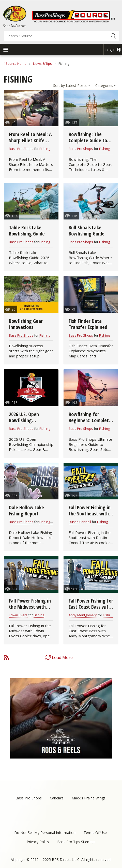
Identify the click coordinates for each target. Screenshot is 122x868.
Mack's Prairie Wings (89, 798)
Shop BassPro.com (15, 26)
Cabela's (57, 798)
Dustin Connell (80, 522)
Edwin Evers (18, 615)
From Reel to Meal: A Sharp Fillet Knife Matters (30, 140)
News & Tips (42, 64)
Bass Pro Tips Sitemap (76, 842)
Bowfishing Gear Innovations (26, 324)
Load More (62, 657)
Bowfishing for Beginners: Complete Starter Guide (90, 420)
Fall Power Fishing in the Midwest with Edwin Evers (30, 607)
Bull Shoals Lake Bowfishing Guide (87, 231)
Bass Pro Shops (21, 149)
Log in (110, 50)
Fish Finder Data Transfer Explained (88, 324)
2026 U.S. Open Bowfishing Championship (24, 420)
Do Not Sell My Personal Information (45, 833)
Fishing (45, 149)
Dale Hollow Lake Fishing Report (26, 510)
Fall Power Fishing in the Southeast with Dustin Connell (90, 514)
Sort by (59, 85)
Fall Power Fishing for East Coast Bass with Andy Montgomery (91, 607)
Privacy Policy (38, 842)
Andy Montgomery (83, 615)
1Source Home (15, 64)
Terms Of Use (95, 833)
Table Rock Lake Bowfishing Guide (27, 231)
